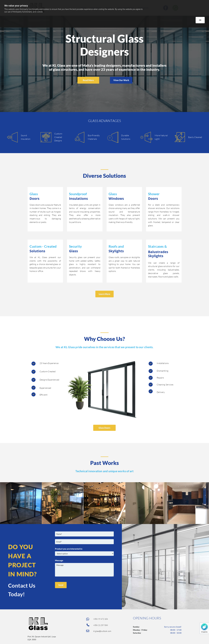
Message (59, 560)
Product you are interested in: (69, 549)
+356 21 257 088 (101, 625)
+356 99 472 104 (101, 619)
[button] (88, 80)
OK (200, 20)
